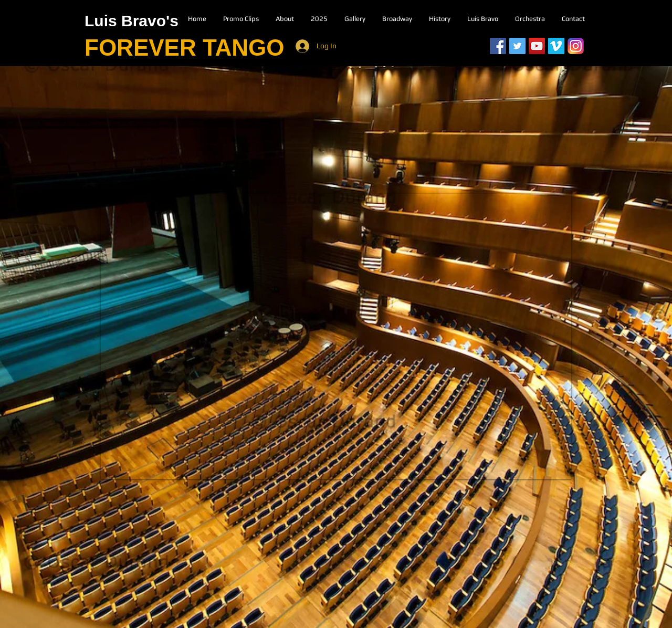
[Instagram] (576, 46)
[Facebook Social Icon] (498, 46)
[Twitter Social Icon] (517, 46)
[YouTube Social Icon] (537, 46)
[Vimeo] (556, 46)
